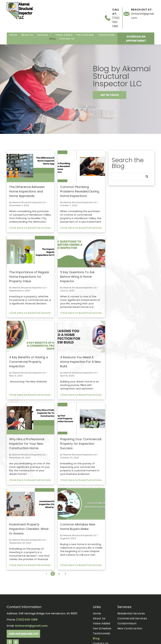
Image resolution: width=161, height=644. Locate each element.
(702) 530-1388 (116, 22)
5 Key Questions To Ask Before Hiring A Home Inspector (77, 277)
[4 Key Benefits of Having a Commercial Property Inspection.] (30, 337)
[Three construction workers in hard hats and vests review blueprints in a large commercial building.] (81, 419)
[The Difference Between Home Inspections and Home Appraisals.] (30, 166)
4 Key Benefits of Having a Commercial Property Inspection (29, 362)
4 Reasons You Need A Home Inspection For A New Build (80, 362)
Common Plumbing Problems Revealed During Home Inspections (80, 191)
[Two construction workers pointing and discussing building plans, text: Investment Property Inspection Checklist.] (30, 504)
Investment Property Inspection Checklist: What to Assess (29, 529)
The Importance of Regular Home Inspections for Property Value (29, 277)
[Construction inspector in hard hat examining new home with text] (30, 419)
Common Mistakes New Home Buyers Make (78, 527)
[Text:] (81, 337)
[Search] (131, 177)
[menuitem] (13, 35)
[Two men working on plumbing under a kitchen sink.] (81, 166)
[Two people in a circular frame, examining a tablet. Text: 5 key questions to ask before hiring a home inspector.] (81, 252)
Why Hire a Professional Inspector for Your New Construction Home (27, 444)
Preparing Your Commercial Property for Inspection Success (81, 444)
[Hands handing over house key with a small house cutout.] (81, 504)
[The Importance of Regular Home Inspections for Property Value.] (30, 252)
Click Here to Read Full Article (30, 228)
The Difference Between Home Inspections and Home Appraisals (27, 191)
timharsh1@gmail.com (31, 626)
